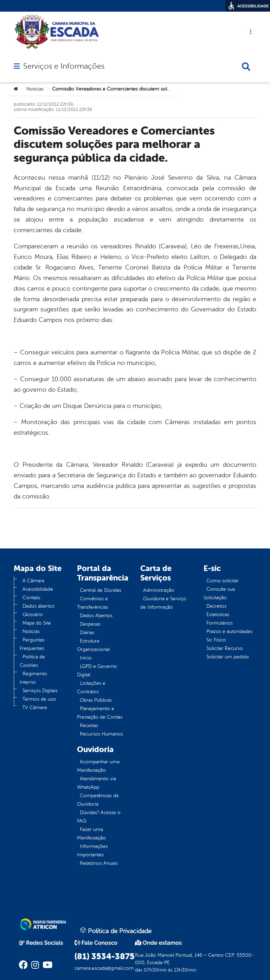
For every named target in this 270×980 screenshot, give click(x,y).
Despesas (90, 624)
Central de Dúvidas (101, 590)
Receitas (89, 725)
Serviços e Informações (64, 66)
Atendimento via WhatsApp (97, 783)
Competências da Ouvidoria (98, 800)
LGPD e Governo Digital (97, 671)
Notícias (35, 89)
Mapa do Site (37, 623)
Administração (159, 590)
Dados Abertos (96, 616)
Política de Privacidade (116, 931)
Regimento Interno (33, 678)
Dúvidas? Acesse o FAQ (99, 817)
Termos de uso (39, 699)
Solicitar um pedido (228, 657)
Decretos (216, 606)
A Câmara (33, 581)
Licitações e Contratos (91, 687)
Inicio (86, 658)
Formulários (220, 623)
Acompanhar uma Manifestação (98, 766)
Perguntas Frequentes (32, 644)
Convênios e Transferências (93, 603)
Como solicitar (223, 581)
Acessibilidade (38, 589)
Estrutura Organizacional (93, 645)
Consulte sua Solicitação (219, 593)
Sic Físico (216, 640)
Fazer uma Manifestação (91, 834)
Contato (31, 598)
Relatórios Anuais (99, 863)
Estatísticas (218, 615)
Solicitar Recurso (225, 648)
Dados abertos (38, 606)
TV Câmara (34, 708)
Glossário (33, 615)
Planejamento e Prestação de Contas (100, 713)
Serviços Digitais (40, 691)
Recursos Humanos (101, 734)
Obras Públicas (96, 700)
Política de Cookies (32, 661)
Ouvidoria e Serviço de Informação (163, 603)
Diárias (87, 632)
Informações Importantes (92, 851)
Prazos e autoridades (229, 631)
